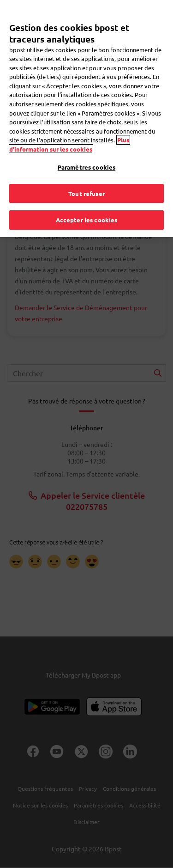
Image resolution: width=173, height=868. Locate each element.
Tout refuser (86, 179)
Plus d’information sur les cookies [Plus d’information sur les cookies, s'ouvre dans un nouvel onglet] (69, 130)
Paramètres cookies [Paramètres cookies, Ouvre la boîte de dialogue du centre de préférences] (86, 153)
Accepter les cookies (87, 205)
